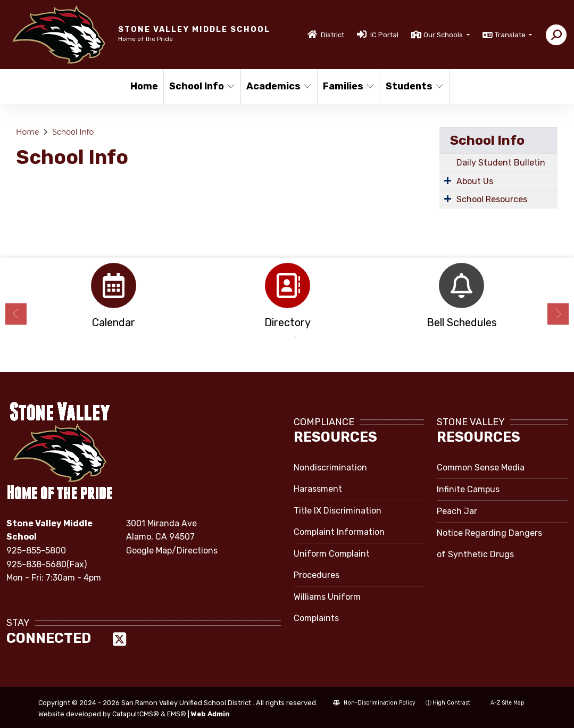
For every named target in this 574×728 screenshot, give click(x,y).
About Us (475, 181)
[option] (114, 299)
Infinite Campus (468, 489)
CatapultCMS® (136, 714)
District (332, 35)
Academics (278, 86)
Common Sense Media (481, 468)
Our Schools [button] (444, 35)
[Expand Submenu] (448, 180)
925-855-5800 (36, 551)
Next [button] (558, 314)
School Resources (492, 199)
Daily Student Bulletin (501, 163)
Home (144, 86)
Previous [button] (16, 314)
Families (348, 86)
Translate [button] (511, 35)
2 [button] (295, 337)
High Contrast (451, 703)
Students (414, 86)
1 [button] (279, 337)
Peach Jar (457, 511)
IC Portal (384, 35)
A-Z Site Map (502, 703)
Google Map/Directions (172, 551)
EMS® (177, 714)
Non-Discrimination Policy (374, 703)
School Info (201, 86)
